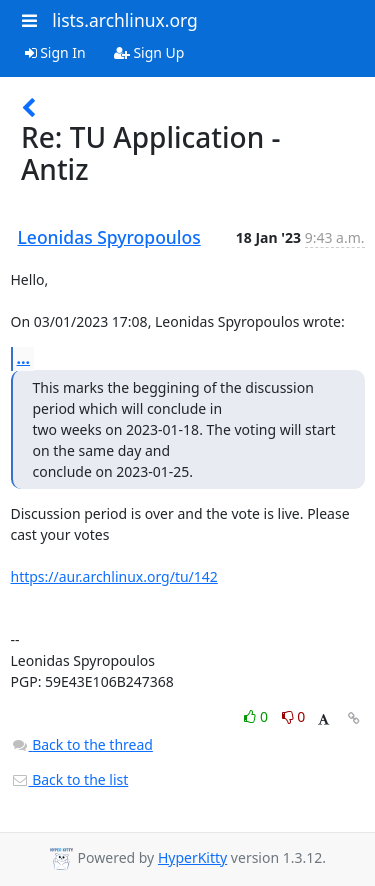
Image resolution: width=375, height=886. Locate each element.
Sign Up (149, 52)
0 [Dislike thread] (294, 716)
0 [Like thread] (257, 716)
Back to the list (70, 779)
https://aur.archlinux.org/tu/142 (114, 576)
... (24, 358)
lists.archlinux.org (125, 20)
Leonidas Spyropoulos (109, 237)
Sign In (55, 52)
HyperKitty (192, 857)
